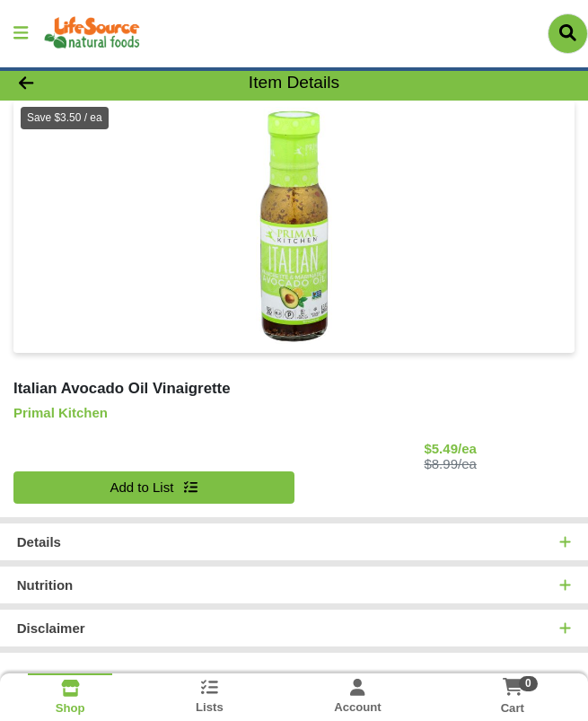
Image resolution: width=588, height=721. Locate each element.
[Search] (568, 33)
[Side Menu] (21, 34)
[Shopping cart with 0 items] (512, 687)
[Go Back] (83, 83)
